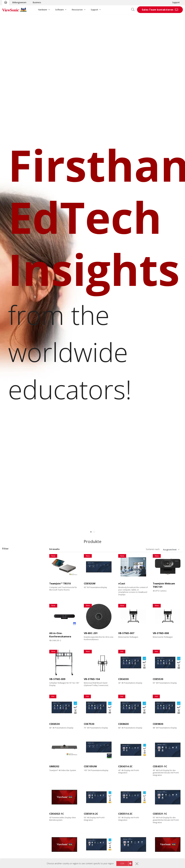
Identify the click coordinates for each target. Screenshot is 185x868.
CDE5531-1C (160, 814)
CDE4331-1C (160, 766)
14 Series (15, 562)
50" (8, 613)
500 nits (10, 675)
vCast (122, 583)
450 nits (10, 671)
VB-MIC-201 (91, 633)
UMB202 (54, 766)
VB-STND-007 (126, 633)
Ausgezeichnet (170, 550)
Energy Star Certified (16, 756)
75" (8, 624)
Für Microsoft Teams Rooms (20, 597)
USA (122, 863)
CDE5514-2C (125, 814)
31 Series (15, 570)
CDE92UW (90, 583)
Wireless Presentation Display (21, 558)
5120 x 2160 (12, 659)
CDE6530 (54, 724)
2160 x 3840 (12, 651)
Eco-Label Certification (17, 752)
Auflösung (10, 648)
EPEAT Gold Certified (16, 763)
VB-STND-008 (161, 633)
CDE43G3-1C (57, 814)
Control (9, 709)
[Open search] (134, 10)
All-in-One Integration (17, 740)
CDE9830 (158, 724)
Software (59, 10)
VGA (9, 690)
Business (37, 2)
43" (8, 609)
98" (8, 636)
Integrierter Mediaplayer (18, 736)
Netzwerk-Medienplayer (18, 585)
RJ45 (9, 713)
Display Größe (12, 605)
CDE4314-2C (125, 766)
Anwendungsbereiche (16, 554)
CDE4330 (123, 679)
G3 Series (15, 574)
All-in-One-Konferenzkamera (60, 635)
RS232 (10, 717)
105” (9, 640)
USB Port (11, 698)
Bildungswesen (19, 2)
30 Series (15, 566)
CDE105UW (90, 766)
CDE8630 (123, 724)
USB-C (10, 702)
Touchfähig (12, 729)
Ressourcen (77, 10)
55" (8, 617)
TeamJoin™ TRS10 (60, 583)
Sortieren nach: (153, 549)
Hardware (43, 10)
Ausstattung (11, 682)
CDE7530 (89, 724)
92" (8, 632)
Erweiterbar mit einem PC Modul (22, 733)
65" (8, 620)
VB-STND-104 (92, 679)
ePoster (10, 582)
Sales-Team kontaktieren (158, 10)
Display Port (12, 694)
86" (8, 628)
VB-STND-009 (57, 679)
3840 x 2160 (12, 655)
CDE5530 (158, 679)
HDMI (9, 686)
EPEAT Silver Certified (17, 760)
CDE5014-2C (91, 814)
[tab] (91, 532)
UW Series (16, 578)
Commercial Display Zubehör (20, 593)
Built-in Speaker (14, 744)
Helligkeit (10, 667)
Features (9, 725)
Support (176, 2)
